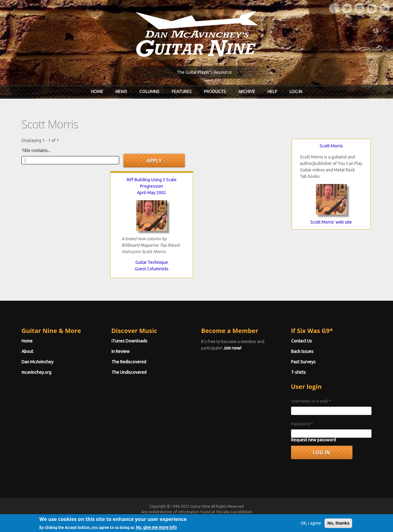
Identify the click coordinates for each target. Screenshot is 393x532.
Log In (296, 92)
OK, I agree (311, 528)
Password (302, 424)
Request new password (313, 440)
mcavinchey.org (36, 372)
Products (215, 92)
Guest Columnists (152, 269)
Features (182, 92)
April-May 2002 (152, 193)
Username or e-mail (311, 401)
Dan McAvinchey (37, 362)
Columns (149, 92)
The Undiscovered (129, 372)
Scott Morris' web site (331, 222)
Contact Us (302, 341)
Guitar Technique (152, 262)
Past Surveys (303, 362)
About (27, 351)
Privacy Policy (270, 517)
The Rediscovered (129, 362)
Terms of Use (229, 517)
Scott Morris (331, 146)
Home (97, 92)
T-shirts (298, 372)
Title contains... (36, 151)
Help (272, 92)
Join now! (232, 348)
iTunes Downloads (129, 341)
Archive (247, 92)
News (121, 92)
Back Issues (302, 351)
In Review (121, 351)
